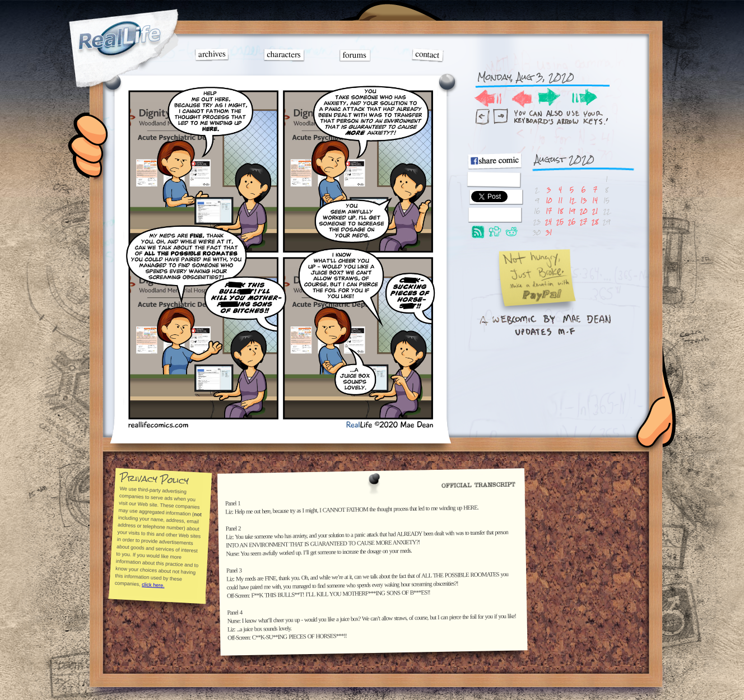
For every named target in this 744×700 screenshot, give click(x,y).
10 (549, 200)
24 (548, 221)
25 (560, 221)
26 (572, 221)
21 (595, 211)
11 (560, 200)
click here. (153, 585)
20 (583, 211)
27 (583, 221)
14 (595, 200)
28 (595, 221)
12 (572, 200)
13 (583, 200)
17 (549, 211)
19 (572, 211)
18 (560, 211)
